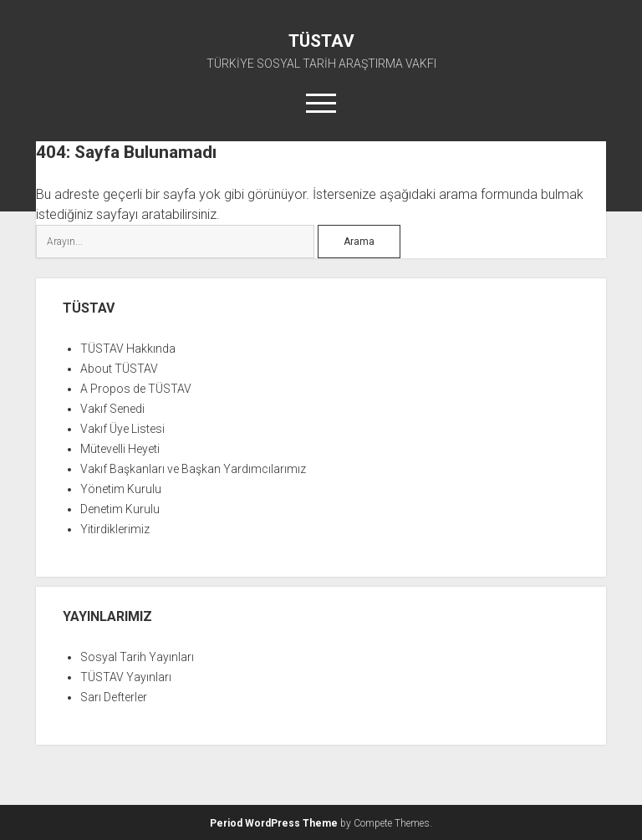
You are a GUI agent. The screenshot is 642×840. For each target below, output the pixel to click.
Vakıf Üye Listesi (122, 429)
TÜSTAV (321, 41)
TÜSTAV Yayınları (126, 677)
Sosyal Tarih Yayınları (137, 657)
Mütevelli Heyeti (120, 449)
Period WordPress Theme (274, 823)
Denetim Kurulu (120, 509)
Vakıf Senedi (112, 409)
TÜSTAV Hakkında (128, 349)
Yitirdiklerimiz (115, 529)
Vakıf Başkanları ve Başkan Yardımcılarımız (193, 469)
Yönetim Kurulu (121, 489)
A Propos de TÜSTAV (136, 389)
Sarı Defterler (114, 697)
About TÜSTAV (119, 369)
